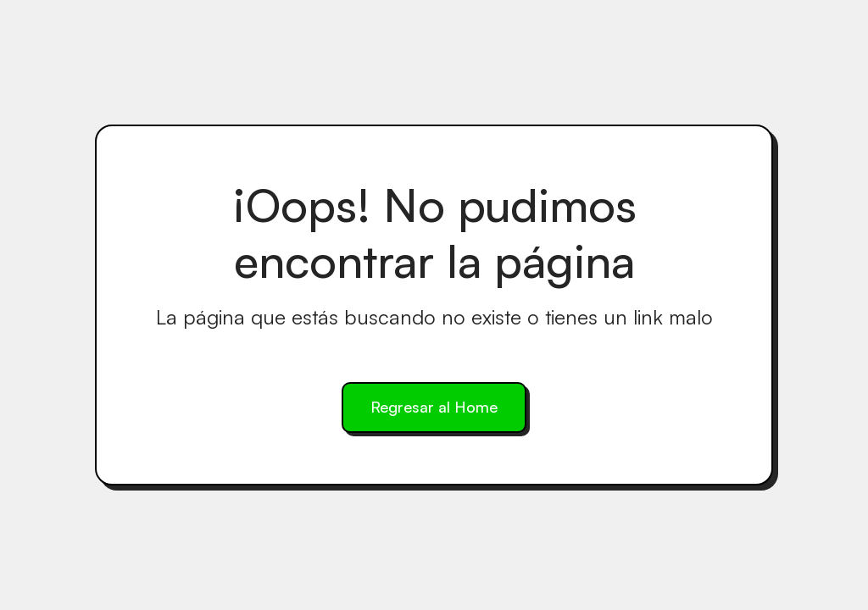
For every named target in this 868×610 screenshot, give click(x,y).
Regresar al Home (434, 407)
